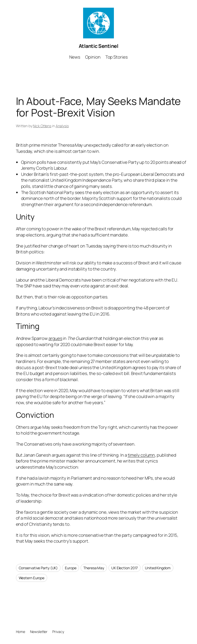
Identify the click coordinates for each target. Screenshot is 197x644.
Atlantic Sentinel (99, 46)
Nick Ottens (42, 126)
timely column (141, 455)
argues (55, 338)
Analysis (62, 126)
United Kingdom (158, 568)
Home (21, 632)
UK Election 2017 (125, 568)
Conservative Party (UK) (38, 568)
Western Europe (32, 578)
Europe (71, 568)
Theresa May (94, 568)
